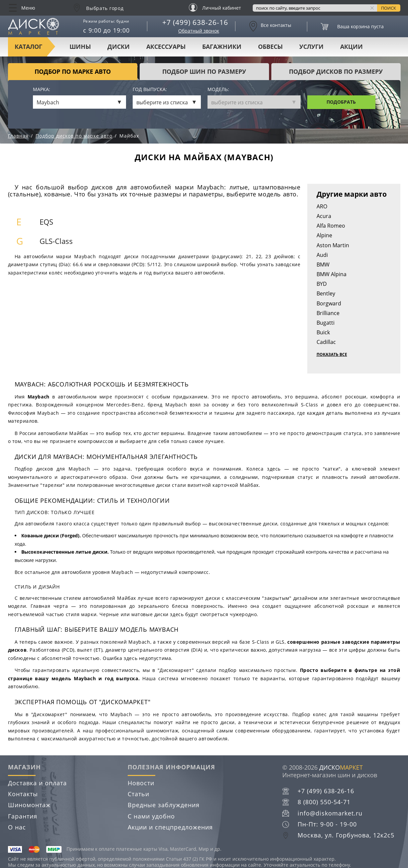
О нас (17, 827)
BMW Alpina (332, 274)
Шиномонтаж (29, 805)
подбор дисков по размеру (336, 71)
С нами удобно (151, 816)
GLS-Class (56, 241)
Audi (322, 255)
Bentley (326, 293)
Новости (141, 783)
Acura (324, 216)
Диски (119, 47)
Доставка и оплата (37, 783)
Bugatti (326, 323)
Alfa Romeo (331, 226)
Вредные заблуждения (164, 805)
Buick (323, 332)
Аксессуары (166, 47)
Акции (351, 47)
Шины (80, 47)
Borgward (329, 303)
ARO (322, 206)
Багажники (222, 47)
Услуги (311, 47)
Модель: (218, 90)
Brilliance (328, 313)
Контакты (23, 794)
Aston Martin (333, 245)
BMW (323, 265)
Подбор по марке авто (73, 71)
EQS (46, 222)
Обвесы (270, 47)
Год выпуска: (150, 90)
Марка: (42, 90)
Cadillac (326, 342)
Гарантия (23, 816)
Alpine (324, 235)
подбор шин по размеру (204, 71)
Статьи (138, 794)
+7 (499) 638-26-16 (195, 22)
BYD (322, 284)
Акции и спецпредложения (170, 827)
